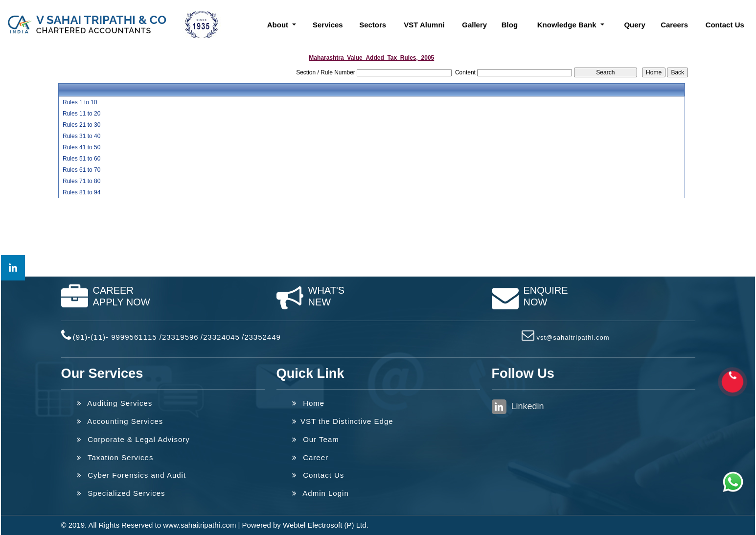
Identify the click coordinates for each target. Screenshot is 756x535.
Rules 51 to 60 (81, 159)
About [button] (279, 25)
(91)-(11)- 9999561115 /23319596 (136, 337)
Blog (510, 25)
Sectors (373, 25)
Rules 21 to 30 (81, 125)
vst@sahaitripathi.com (573, 337)
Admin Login (321, 493)
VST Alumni (424, 25)
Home (309, 403)
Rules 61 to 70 (81, 170)
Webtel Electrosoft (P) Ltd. (326, 525)
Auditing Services (115, 403)
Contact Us (725, 25)
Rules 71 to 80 (81, 181)
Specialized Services (121, 493)
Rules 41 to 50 (81, 147)
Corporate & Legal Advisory (133, 439)
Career (310, 457)
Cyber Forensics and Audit (132, 475)
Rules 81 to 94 (81, 192)
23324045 (221, 337)
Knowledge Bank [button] (568, 25)
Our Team (316, 439)
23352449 (263, 337)
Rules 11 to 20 (81, 114)
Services (328, 25)
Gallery (474, 25)
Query (634, 25)
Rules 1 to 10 (80, 102)
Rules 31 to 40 (81, 136)
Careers (674, 25)
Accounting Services (120, 421)
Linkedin (518, 407)
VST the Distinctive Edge (343, 421)
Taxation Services (115, 457)
